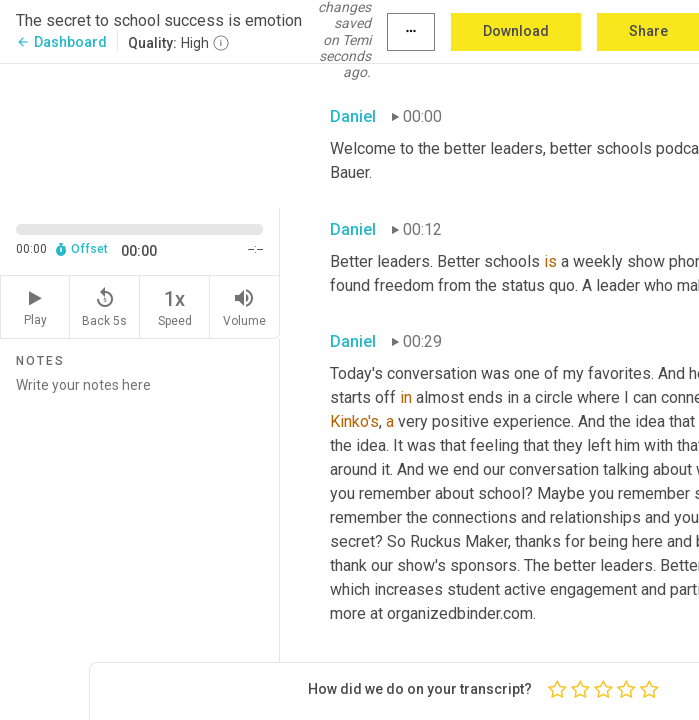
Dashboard (61, 42)
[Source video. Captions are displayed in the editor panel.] (140, 134)
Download (516, 31)
